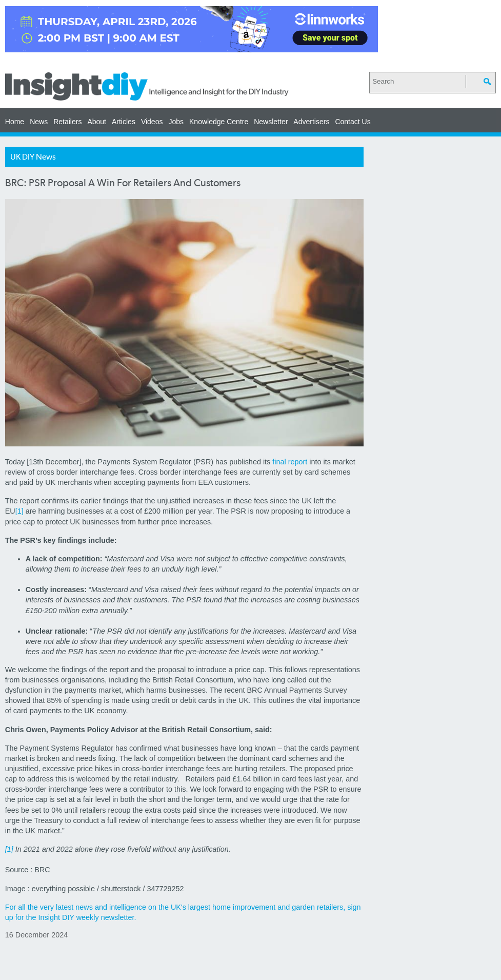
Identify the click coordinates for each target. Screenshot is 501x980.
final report (290, 462)
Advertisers (311, 122)
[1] (19, 511)
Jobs (176, 122)
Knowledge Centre (219, 122)
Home (15, 122)
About (97, 122)
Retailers (67, 122)
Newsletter (271, 122)
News (39, 122)
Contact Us (353, 122)
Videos (152, 122)
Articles (124, 122)
